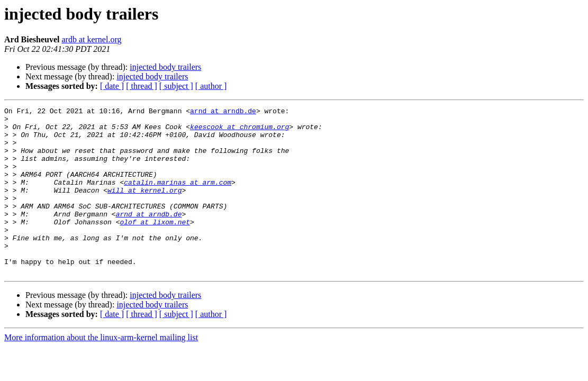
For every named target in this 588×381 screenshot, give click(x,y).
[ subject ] (176, 86)
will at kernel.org (144, 207)
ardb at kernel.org (91, 39)
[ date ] (112, 86)
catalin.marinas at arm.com (178, 198)
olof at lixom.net (155, 246)
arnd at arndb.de (223, 112)
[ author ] (211, 86)
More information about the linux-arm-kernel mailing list (101, 371)
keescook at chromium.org (239, 131)
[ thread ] (142, 86)
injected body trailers (165, 67)
